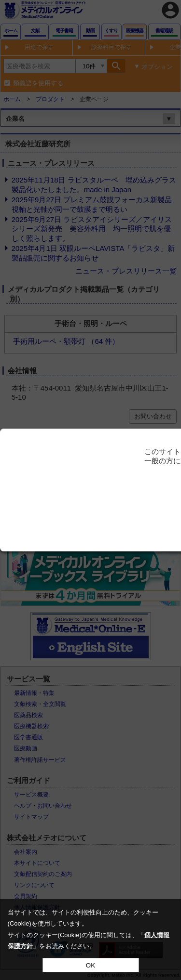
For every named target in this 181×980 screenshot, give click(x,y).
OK (90, 965)
